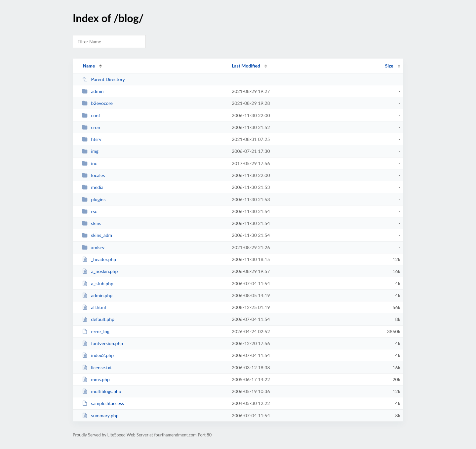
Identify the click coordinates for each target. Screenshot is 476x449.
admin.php (97, 295)
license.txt (97, 367)
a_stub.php (98, 283)
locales (93, 175)
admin (93, 91)
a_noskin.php (100, 271)
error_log (96, 331)
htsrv (92, 139)
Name (89, 66)
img (90, 151)
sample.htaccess (103, 403)
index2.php (98, 355)
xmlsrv (93, 247)
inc (89, 163)
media (93, 187)
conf (91, 115)
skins (92, 223)
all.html (94, 307)
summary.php (100, 415)
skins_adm (97, 235)
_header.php (99, 259)
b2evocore (97, 103)
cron (91, 127)
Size (389, 66)
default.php (98, 319)
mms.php (96, 379)
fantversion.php (102, 343)
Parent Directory (103, 79)
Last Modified (246, 66)
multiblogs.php (101, 391)
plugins (94, 199)
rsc (89, 211)
